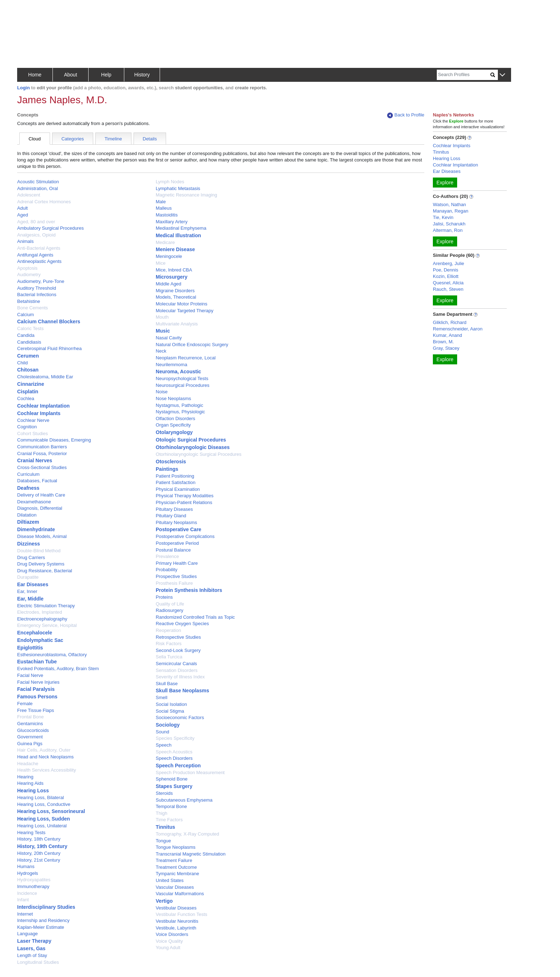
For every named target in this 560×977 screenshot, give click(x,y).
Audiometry (29, 275)
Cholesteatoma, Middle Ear (45, 377)
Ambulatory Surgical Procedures (50, 228)
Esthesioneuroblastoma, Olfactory (52, 655)
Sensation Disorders (177, 670)
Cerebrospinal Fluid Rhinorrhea (49, 348)
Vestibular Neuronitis (177, 921)
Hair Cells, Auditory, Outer (44, 750)
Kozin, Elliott (446, 276)
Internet (25, 914)
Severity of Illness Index (180, 677)
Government (30, 737)
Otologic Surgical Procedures (191, 440)
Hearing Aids (30, 783)
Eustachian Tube (37, 662)
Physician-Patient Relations (184, 502)
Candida (26, 335)
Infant (23, 900)
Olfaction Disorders (176, 418)
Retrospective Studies (178, 637)
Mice (161, 263)
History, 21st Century (39, 860)
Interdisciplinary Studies (46, 907)
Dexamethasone (34, 502)
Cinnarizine (31, 384)
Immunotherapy (33, 886)
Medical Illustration (178, 235)
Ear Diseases (33, 584)
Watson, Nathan (449, 205)
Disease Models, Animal (42, 536)
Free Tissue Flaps (36, 710)
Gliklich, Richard (450, 322)
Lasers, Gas (31, 948)
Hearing (25, 777)
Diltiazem (28, 522)
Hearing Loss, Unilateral (42, 826)
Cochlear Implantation (43, 406)
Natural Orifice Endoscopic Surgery (192, 345)
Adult (22, 208)
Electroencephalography (42, 619)
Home (35, 75)
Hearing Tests (31, 833)
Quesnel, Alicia (448, 283)
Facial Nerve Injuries (38, 682)
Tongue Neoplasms (176, 847)
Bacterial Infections (37, 295)
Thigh (162, 813)
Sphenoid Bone (172, 779)
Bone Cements (32, 308)
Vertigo (164, 901)
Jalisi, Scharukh (449, 224)
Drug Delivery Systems (41, 564)
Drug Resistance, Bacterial (45, 571)
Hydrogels (28, 873)
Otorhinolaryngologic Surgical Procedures (199, 454)
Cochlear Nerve (33, 420)
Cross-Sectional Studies (42, 467)
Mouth (162, 317)
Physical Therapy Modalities (185, 496)
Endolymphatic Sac (40, 640)
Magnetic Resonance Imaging (186, 195)
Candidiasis (29, 342)
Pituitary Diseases (174, 509)
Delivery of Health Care (41, 495)
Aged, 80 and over (36, 222)
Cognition (27, 427)
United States (170, 880)
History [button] (142, 75)
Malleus (164, 208)
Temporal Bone (171, 806)
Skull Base (167, 684)
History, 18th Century (39, 839)
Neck (161, 351)
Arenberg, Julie (448, 263)
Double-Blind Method (39, 551)
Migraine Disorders (175, 291)
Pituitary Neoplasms (176, 522)
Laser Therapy (34, 941)
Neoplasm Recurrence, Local (186, 358)
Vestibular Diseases (176, 908)
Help (106, 75)
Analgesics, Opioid (36, 235)
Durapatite (28, 577)
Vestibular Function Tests (181, 914)
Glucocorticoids (33, 730)
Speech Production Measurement (190, 772)
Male (161, 202)
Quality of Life (170, 604)
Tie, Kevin (443, 217)
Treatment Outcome (176, 867)
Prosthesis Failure (174, 583)
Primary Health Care (177, 563)
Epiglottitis (30, 648)
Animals (25, 241)
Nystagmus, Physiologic (180, 412)
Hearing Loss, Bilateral (41, 797)
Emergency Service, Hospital (47, 625)
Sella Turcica (169, 657)
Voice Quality (169, 941)
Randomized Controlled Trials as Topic (195, 617)
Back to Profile (406, 115)
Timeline (113, 139)
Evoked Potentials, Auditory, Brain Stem (58, 669)
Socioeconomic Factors (180, 717)
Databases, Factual (37, 481)
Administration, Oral (37, 188)
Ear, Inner (27, 591)
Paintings (167, 469)
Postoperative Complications (185, 536)
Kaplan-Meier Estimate (41, 927)
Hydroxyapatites (34, 880)
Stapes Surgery (174, 786)
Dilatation (27, 515)
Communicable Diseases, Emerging (54, 440)
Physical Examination (178, 489)
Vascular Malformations (180, 894)
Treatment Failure (174, 860)
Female (25, 704)
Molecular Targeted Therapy (184, 311)
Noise (162, 392)
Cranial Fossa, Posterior (42, 453)
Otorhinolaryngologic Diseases (193, 447)
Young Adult (168, 948)
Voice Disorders (172, 934)
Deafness (28, 488)
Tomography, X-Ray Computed (187, 834)
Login (23, 88)
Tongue (163, 841)
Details (150, 139)
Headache (28, 764)
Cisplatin (28, 392)
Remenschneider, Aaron (458, 329)
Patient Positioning (175, 476)
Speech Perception (178, 766)
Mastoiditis (167, 215)
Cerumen (28, 356)
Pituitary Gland (171, 516)
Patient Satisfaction (176, 482)
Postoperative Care (179, 529)
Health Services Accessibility (47, 770)
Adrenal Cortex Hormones (44, 202)
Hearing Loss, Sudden (44, 819)
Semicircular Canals (176, 664)
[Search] (464, 75)
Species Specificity (175, 738)
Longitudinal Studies (38, 962)
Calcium (26, 315)
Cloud (35, 139)
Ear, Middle (30, 599)
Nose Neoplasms (173, 398)
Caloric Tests (30, 328)
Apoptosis (27, 268)
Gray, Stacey (446, 348)
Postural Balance (173, 550)
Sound (162, 732)
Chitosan (28, 370)
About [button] (71, 75)
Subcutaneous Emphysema (184, 800)
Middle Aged (169, 284)
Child (22, 363)
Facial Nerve (30, 675)
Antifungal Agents (35, 255)
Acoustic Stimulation (38, 182)
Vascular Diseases (175, 887)
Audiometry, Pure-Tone (41, 281)
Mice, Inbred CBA (174, 270)
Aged (22, 215)
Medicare (165, 242)
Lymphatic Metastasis (178, 188)
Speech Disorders (174, 758)
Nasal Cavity (169, 338)
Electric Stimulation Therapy (46, 606)
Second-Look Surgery (178, 650)
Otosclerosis (171, 462)
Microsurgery (172, 277)
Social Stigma (170, 711)
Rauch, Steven (448, 289)
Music (163, 331)
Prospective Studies (176, 576)
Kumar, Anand (447, 335)
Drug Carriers (31, 557)
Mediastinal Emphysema (181, 228)
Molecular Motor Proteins (182, 304)
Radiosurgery (169, 610)
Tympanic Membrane (177, 874)
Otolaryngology (174, 432)
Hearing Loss (33, 791)
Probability (167, 570)
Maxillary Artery (172, 222)
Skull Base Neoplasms (182, 691)
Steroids (164, 793)
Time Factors (169, 820)
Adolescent (29, 195)
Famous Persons (37, 697)
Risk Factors (169, 644)
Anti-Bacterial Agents (39, 248)
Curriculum (28, 474)
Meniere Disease (175, 249)
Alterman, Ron (448, 230)
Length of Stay (32, 955)
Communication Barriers (42, 447)
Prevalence (167, 556)
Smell (162, 697)
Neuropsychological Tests (182, 378)
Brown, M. (443, 342)
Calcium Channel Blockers (49, 321)
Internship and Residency (43, 920)
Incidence (27, 893)
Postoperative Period (177, 543)
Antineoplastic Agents (39, 261)
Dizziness (29, 544)
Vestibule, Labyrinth (176, 928)
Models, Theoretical (176, 297)
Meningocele (169, 256)
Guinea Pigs (30, 744)
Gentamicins (30, 724)
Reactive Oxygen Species (182, 624)
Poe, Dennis (446, 270)
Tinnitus (165, 827)
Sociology (168, 725)
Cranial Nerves (35, 460)
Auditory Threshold (37, 288)
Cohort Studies (32, 433)
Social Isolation (171, 704)
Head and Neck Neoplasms (45, 757)
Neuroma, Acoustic (178, 372)
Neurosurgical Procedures (182, 385)
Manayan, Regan (451, 211)
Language (27, 934)
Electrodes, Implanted (40, 612)
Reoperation (168, 630)
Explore (445, 183)
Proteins (164, 597)
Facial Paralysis (36, 689)
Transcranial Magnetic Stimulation (191, 854)
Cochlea (26, 398)
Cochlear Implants (39, 413)
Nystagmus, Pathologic (179, 405)
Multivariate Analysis (177, 324)
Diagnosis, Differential (40, 508)
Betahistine (29, 301)
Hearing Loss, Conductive (44, 804)
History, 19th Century (42, 846)
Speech (164, 745)
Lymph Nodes (170, 182)
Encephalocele (35, 633)
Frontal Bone (30, 717)
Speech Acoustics (174, 752)
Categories (73, 139)
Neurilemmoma (171, 365)
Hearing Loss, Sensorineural (51, 811)
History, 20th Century (39, 853)
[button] (502, 75)
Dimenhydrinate (36, 529)
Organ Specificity (173, 425)
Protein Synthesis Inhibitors (189, 590)
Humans (26, 866)
